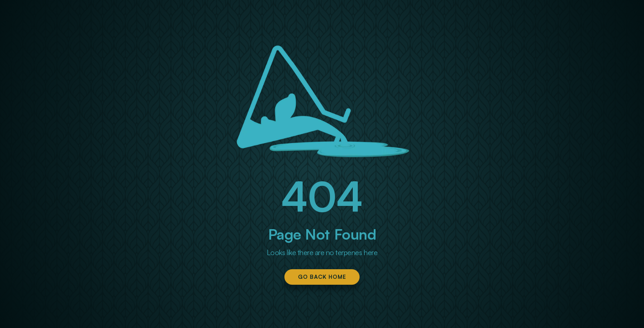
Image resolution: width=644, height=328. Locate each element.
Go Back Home (322, 277)
